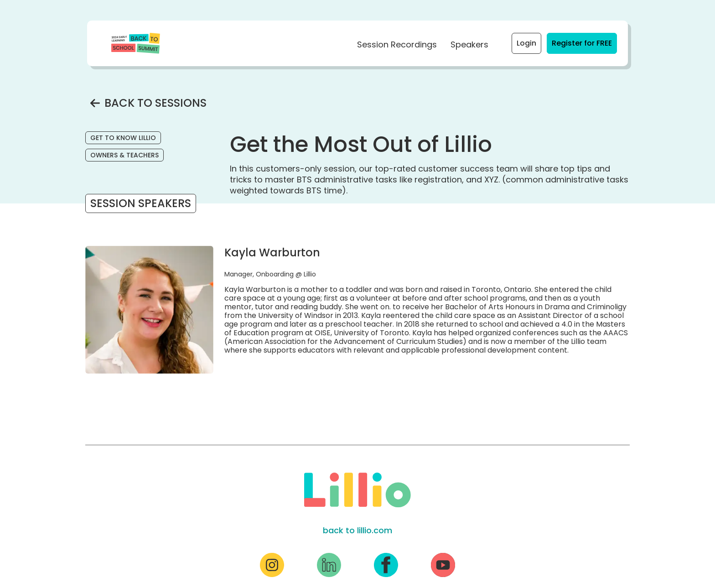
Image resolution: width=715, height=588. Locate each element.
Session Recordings (397, 44)
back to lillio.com (357, 530)
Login (526, 43)
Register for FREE (584, 43)
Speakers (469, 44)
